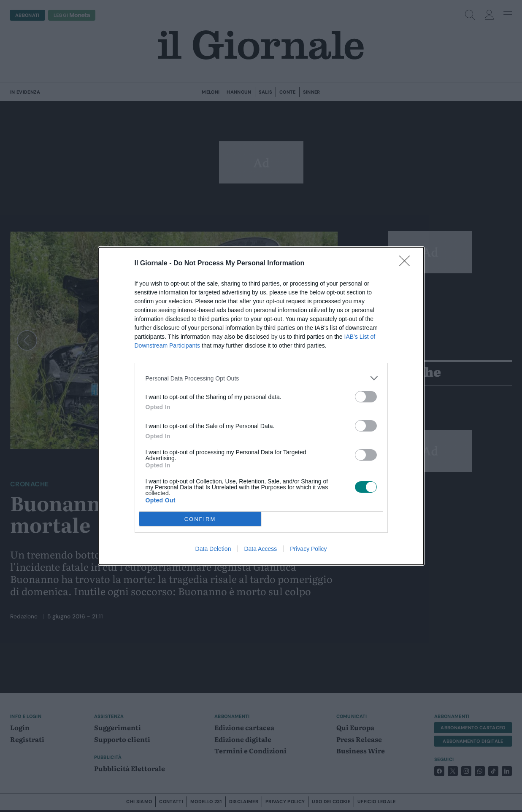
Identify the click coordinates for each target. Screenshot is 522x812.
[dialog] (261, 406)
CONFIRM (200, 519)
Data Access (260, 549)
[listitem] (261, 378)
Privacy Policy (308, 549)
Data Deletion (213, 549)
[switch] (366, 397)
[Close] (407, 264)
